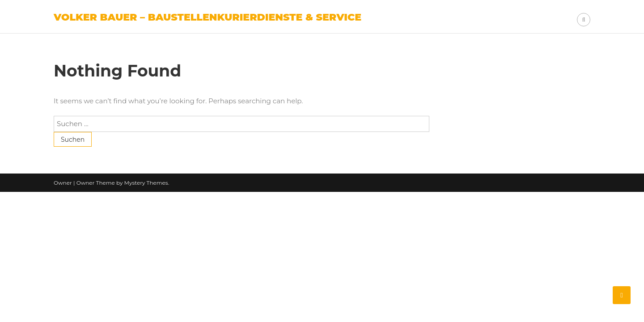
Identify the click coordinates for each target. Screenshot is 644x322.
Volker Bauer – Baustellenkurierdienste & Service (208, 17)
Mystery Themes (146, 183)
